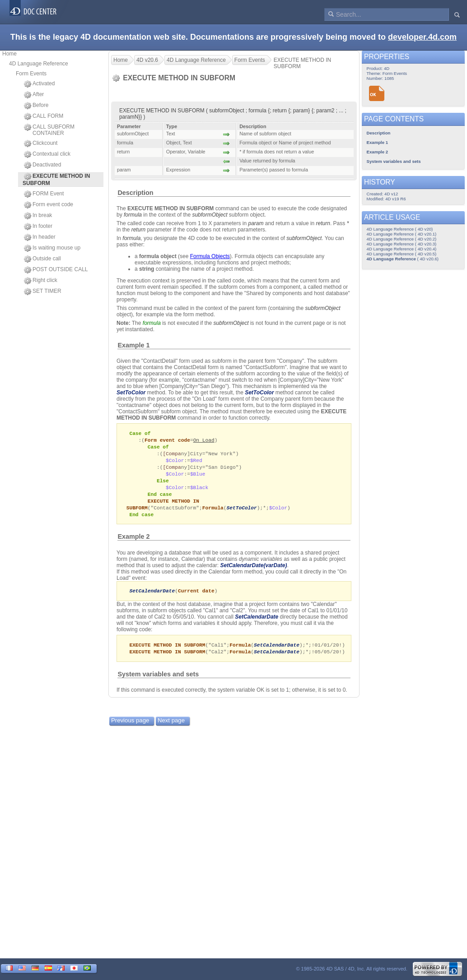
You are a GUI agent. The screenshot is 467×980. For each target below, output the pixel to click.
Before (36, 106)
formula (133, 215)
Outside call (42, 259)
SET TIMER (43, 291)
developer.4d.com (422, 37)
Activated (39, 84)
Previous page (130, 728)
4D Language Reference (39, 64)
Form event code (49, 205)
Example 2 (133, 542)
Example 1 (133, 345)
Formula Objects (210, 256)
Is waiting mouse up (52, 248)
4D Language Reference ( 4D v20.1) (402, 234)
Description (135, 193)
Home (9, 54)
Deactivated (42, 165)
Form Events (31, 74)
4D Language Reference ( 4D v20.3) (402, 244)
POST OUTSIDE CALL (56, 270)
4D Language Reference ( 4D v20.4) (402, 249)
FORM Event (44, 194)
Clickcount (41, 143)
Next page (171, 728)
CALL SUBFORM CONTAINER (49, 130)
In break (38, 216)
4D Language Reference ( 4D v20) (400, 229)
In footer (38, 227)
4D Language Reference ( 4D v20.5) (402, 254)
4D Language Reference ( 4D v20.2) (402, 239)
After (34, 95)
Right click (41, 281)
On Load (204, 441)
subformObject (210, 215)
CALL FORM (44, 116)
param (256, 223)
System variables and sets (158, 681)
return (323, 223)
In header (40, 237)
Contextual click (47, 154)
